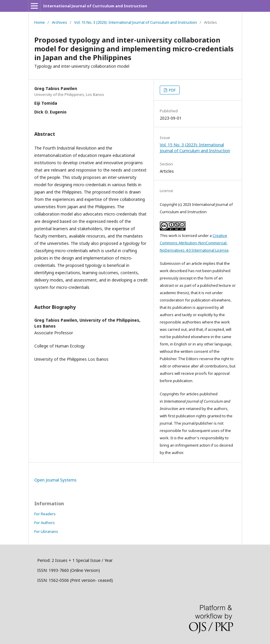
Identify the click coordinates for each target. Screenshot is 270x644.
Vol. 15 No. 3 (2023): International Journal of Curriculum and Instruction (136, 22)
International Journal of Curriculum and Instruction (95, 6)
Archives (60, 22)
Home (40, 22)
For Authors (45, 523)
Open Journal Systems (55, 480)
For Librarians (46, 531)
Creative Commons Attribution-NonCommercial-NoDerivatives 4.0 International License (194, 243)
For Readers (45, 514)
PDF (172, 90)
